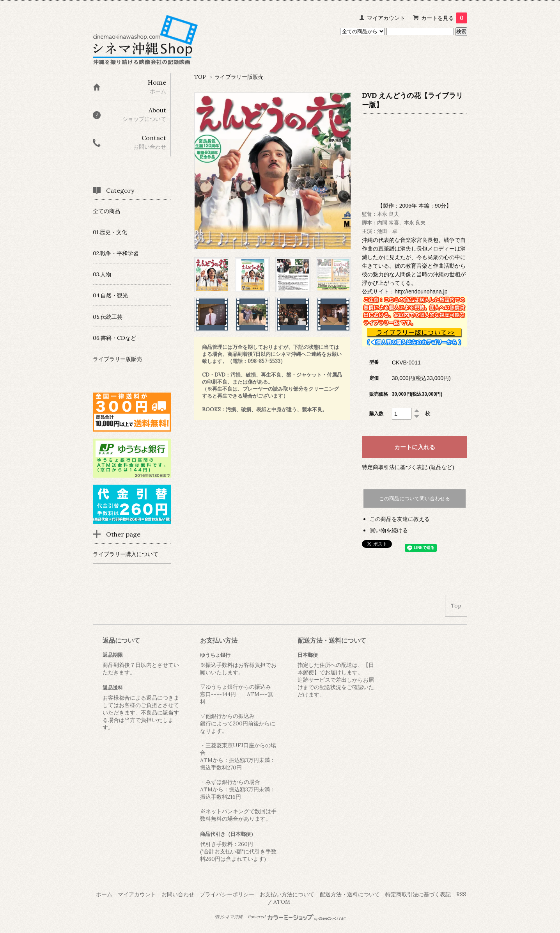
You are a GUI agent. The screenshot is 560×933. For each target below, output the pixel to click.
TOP (200, 77)
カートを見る (444, 18)
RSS (461, 894)
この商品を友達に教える (400, 519)
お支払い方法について (287, 894)
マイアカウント (386, 18)
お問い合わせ (178, 894)
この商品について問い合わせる (415, 498)
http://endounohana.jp (421, 291)
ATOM (282, 902)
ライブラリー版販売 (239, 77)
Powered (297, 917)
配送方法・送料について (350, 894)
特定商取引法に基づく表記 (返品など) (408, 467)
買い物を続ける (389, 530)
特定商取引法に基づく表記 (418, 894)
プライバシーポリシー (227, 894)
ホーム (104, 894)
